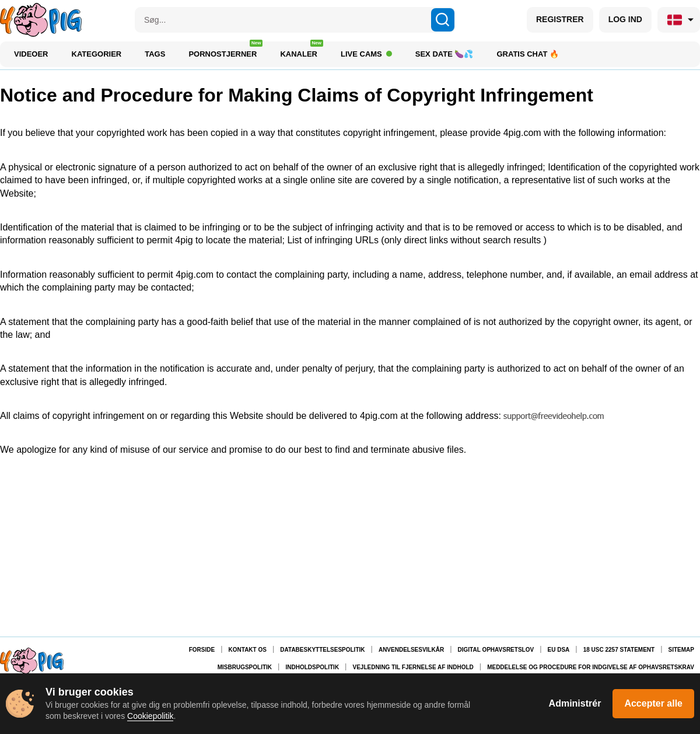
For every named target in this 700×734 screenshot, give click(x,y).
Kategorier (97, 54)
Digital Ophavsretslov (496, 650)
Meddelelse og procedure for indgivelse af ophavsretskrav (591, 667)
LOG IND (625, 19)
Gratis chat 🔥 (528, 54)
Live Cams (366, 54)
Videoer (31, 54)
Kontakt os (248, 650)
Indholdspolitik (312, 667)
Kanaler (302, 51)
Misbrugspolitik (245, 667)
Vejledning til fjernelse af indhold (413, 667)
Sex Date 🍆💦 (444, 54)
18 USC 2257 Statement (619, 650)
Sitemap (681, 650)
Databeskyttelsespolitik (322, 650)
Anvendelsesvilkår (411, 650)
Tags (155, 54)
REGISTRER (560, 19)
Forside (202, 650)
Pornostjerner (225, 51)
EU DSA (559, 650)
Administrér (575, 703)
